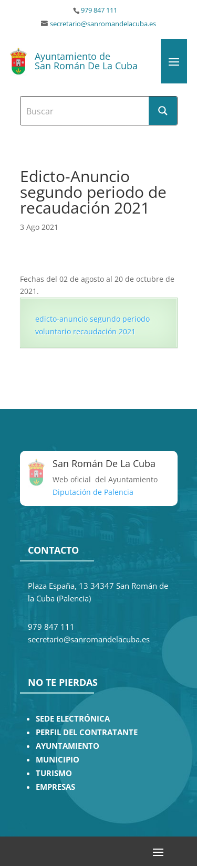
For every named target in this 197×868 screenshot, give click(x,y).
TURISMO (54, 773)
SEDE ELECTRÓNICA (73, 719)
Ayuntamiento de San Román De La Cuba (86, 61)
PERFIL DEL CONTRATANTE (87, 732)
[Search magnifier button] (163, 111)
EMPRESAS (55, 787)
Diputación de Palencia (93, 492)
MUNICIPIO (58, 760)
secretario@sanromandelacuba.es (103, 24)
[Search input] (85, 111)
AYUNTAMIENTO (68, 746)
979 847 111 (99, 10)
